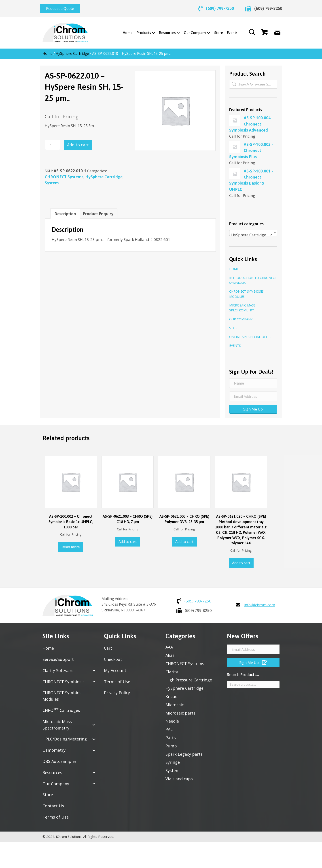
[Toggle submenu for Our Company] (207, 30)
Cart (108, 645)
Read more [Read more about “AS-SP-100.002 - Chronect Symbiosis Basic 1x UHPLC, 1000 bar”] (71, 544)
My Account (115, 667)
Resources (52, 769)
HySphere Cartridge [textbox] (252, 232)
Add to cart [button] (128, 538)
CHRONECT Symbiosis (64, 678)
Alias (170, 652)
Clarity (172, 668)
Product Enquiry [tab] (98, 210)
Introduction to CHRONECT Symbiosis (253, 277)
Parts (171, 734)
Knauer (172, 693)
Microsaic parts (180, 710)
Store (234, 325)
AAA (169, 644)
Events (235, 342)
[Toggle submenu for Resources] (177, 30)
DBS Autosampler (59, 758)
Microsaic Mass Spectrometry (242, 305)
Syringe (173, 759)
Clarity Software (58, 667)
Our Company (241, 316)
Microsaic (175, 701)
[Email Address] (253, 393)
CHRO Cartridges (61, 707)
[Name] (253, 380)
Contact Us (53, 803)
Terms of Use (56, 814)
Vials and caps (179, 776)
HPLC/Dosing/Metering (65, 736)
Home (48, 50)
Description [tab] (65, 210)
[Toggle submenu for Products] (152, 30)
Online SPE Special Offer (250, 333)
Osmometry (54, 747)
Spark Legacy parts (184, 751)
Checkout (113, 656)
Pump (171, 742)
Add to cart (78, 142)
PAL (169, 726)
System (52, 180)
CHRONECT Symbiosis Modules (246, 291)
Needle (172, 718)
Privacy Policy (117, 689)
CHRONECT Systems (64, 173)
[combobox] (253, 230)
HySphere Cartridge (72, 50)
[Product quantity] (53, 142)
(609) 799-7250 (220, 7)
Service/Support (58, 656)
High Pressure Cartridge (189, 677)
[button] (60, 7)
